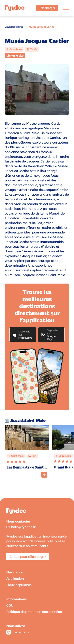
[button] (23, 335)
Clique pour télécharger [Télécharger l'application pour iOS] (28, 557)
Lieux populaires (14, 27)
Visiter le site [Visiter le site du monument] (15, 56)
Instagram (17, 632)
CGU (10, 605)
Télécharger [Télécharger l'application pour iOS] (47, 8)
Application (15, 579)
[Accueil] (15, 8)
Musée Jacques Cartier (41, 27)
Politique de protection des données (34, 612)
